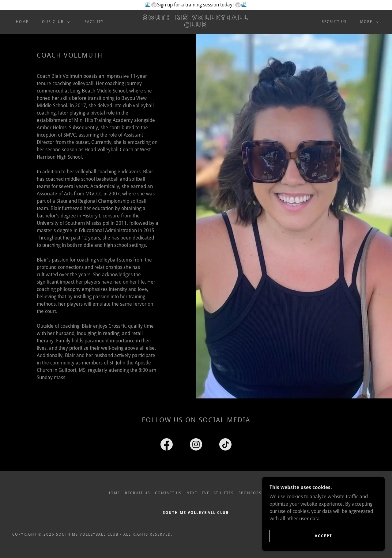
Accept (324, 540)
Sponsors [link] (250, 493)
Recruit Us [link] (334, 22)
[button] (55, 22)
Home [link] (22, 22)
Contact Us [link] (168, 493)
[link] (196, 26)
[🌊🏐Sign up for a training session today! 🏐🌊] (196, 5)
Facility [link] (94, 22)
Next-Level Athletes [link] (210, 493)
